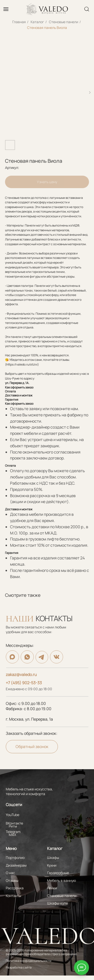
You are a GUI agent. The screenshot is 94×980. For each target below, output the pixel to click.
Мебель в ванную (62, 880)
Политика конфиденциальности (29, 961)
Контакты (13, 896)
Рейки (52, 888)
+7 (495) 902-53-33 (24, 683)
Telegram (13, 832)
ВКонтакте (14, 823)
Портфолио (15, 858)
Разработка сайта (19, 968)
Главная (19, 22)
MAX (12, 835)
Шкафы (53, 858)
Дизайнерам (16, 865)
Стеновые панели (64, 22)
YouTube (13, 815)
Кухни (52, 865)
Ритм (13, 826)
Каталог (37, 22)
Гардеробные (58, 873)
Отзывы (12, 880)
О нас (10, 873)
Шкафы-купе (58, 903)
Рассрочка (15, 888)
